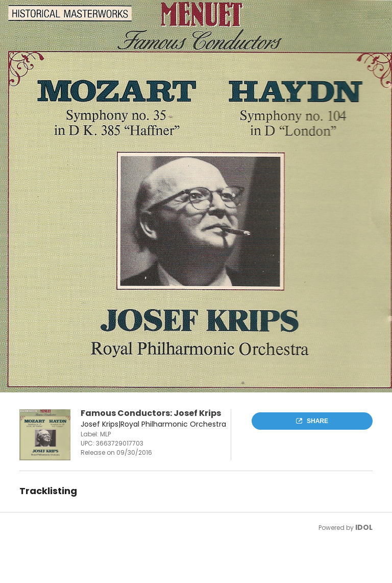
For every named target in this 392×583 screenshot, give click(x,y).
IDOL (364, 527)
